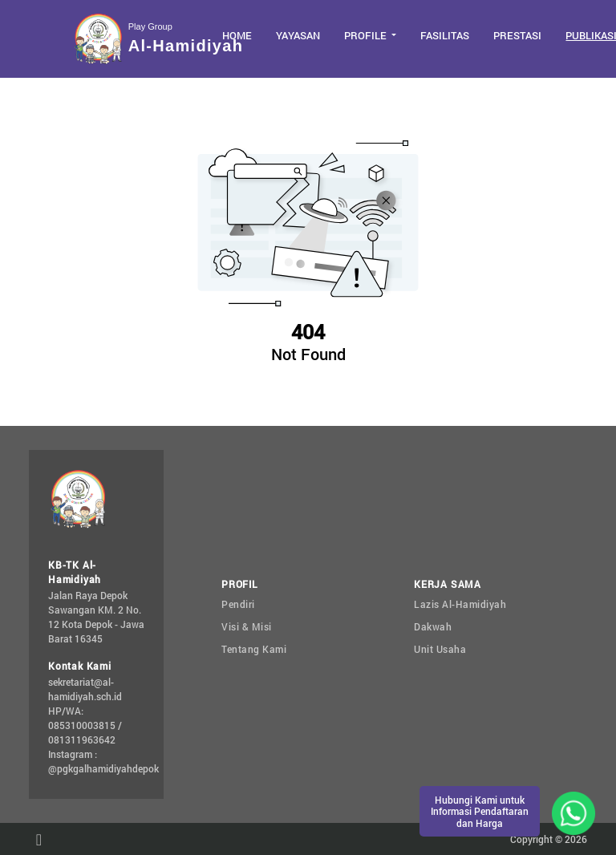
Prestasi (517, 35)
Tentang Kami (254, 649)
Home (237, 35)
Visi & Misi (247, 626)
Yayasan (298, 35)
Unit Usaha (440, 649)
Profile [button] (367, 35)
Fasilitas (445, 35)
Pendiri (238, 604)
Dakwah (433, 626)
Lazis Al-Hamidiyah (460, 604)
